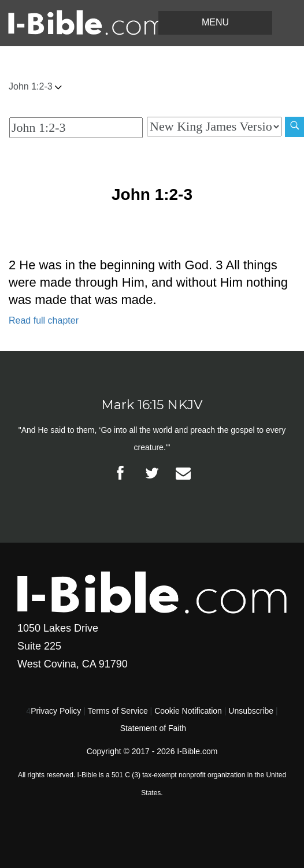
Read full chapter (44, 320)
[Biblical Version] (214, 127)
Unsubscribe (251, 711)
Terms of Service (117, 711)
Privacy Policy (56, 711)
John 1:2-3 (35, 86)
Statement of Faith (153, 728)
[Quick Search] (76, 128)
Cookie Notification (188, 711)
